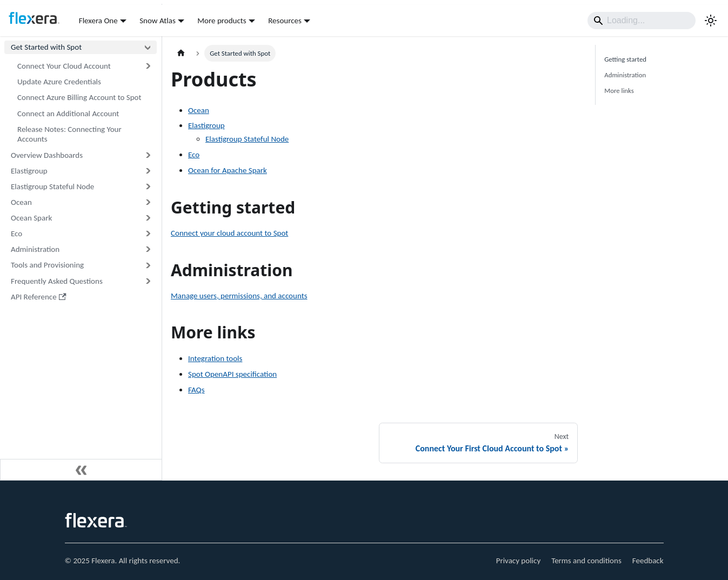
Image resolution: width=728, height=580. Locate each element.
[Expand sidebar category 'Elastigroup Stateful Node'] (148, 187)
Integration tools (215, 358)
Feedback (648, 561)
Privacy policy (519, 561)
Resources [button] (285, 21)
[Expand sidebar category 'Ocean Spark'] (148, 218)
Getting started (625, 59)
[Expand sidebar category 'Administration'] (148, 249)
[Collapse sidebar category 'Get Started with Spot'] (148, 47)
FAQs (196, 390)
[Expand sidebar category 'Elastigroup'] (148, 171)
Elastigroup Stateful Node (247, 139)
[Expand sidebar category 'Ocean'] (148, 202)
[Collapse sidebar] (81, 470)
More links (619, 91)
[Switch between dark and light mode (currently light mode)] (711, 21)
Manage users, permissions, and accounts (239, 296)
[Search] (642, 21)
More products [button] (222, 21)
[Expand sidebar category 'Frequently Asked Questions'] (148, 281)
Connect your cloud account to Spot (229, 233)
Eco (194, 155)
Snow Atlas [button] (158, 21)
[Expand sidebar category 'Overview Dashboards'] (148, 155)
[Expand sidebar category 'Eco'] (148, 234)
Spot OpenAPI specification (232, 374)
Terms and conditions (586, 561)
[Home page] (181, 53)
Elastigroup (206, 125)
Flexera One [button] (98, 21)
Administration (625, 75)
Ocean (199, 110)
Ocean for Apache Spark (228, 170)
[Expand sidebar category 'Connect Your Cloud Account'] (148, 66)
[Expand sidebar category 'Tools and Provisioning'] (148, 265)
